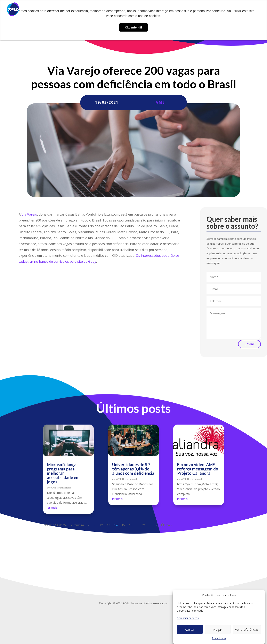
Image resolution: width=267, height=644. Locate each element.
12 (101, 525)
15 (123, 525)
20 (144, 525)
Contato (225, 10)
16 (131, 525)
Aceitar (190, 629)
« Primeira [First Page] (77, 525)
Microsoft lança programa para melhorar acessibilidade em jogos (63, 473)
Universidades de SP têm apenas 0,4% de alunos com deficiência (133, 469)
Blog (181, 10)
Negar (218, 629)
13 (108, 525)
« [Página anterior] (89, 525)
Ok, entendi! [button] (133, 27)
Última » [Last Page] (167, 525)
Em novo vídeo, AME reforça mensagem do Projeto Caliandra (198, 469)
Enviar (249, 344)
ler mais (52, 507)
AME (160, 102)
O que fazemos (142, 10)
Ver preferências (247, 629)
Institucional (65, 488)
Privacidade (219, 638)
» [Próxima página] (156, 525)
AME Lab (167, 10)
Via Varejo (29, 214)
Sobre (123, 10)
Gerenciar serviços (188, 618)
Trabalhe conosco (202, 10)
